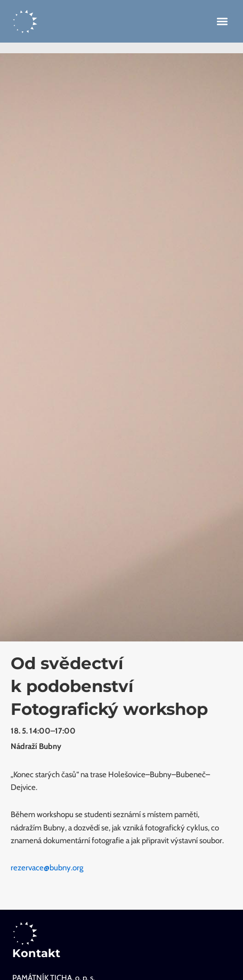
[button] (222, 22)
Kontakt (36, 953)
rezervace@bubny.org (47, 868)
